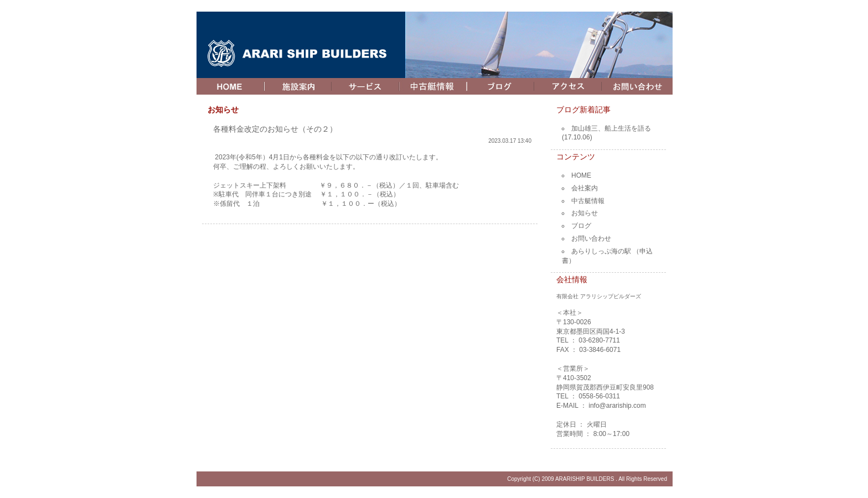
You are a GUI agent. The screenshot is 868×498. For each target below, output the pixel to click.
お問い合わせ (591, 238)
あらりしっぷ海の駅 (601, 251)
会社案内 (585, 188)
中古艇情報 (588, 201)
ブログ (581, 226)
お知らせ (585, 213)
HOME (581, 175)
